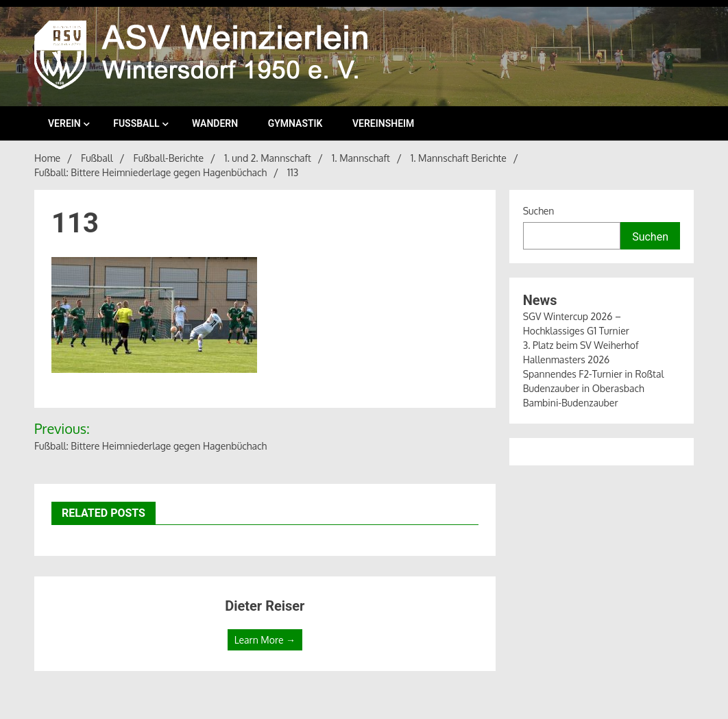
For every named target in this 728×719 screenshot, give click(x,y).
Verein (64, 123)
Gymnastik (295, 123)
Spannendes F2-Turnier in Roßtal (594, 374)
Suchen (539, 211)
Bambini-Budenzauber (571, 403)
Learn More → (265, 640)
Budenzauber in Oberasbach (584, 388)
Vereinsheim (383, 123)
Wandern (215, 123)
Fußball (136, 123)
